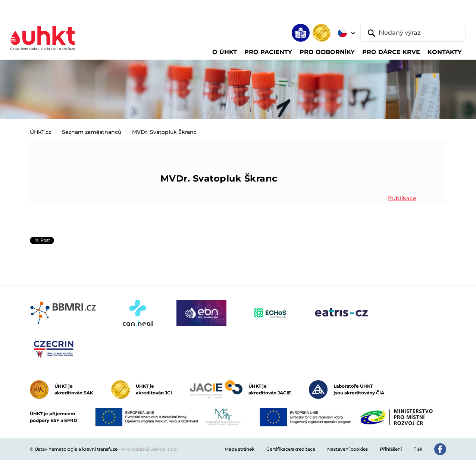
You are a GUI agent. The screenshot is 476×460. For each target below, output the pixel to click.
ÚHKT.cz (40, 132)
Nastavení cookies (347, 449)
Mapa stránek (239, 449)
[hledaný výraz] (413, 33)
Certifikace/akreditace (291, 449)
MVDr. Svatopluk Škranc (164, 132)
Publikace (402, 198)
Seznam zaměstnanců (92, 132)
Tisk (418, 449)
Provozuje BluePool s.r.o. (150, 449)
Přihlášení (391, 449)
